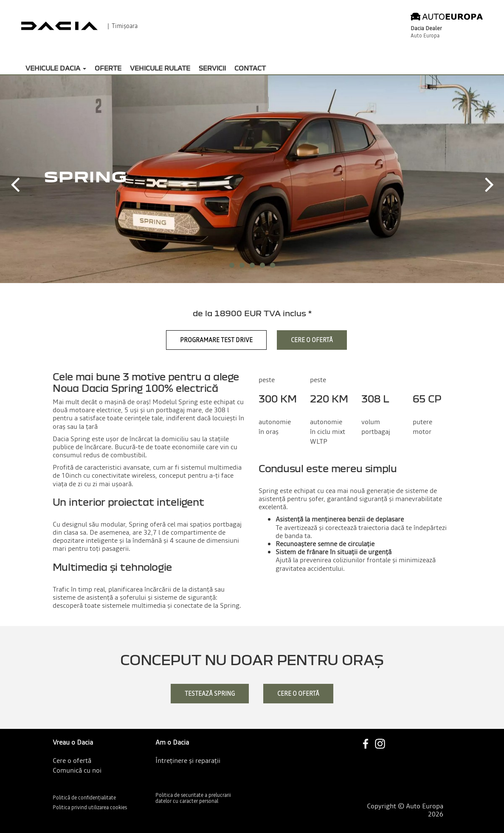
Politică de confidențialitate (84, 798)
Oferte (108, 68)
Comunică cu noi (77, 770)
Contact (250, 68)
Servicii (212, 68)
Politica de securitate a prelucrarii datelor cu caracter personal (193, 798)
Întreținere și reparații (188, 760)
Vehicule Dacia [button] (56, 68)
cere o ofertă (298, 694)
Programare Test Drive (216, 340)
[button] (15, 178)
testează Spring (210, 694)
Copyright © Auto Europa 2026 (405, 810)
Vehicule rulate (160, 68)
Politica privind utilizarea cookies (90, 807)
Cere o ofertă (312, 340)
